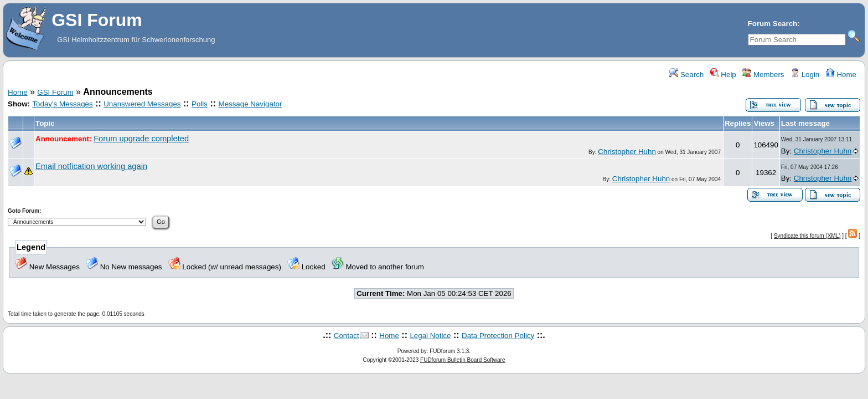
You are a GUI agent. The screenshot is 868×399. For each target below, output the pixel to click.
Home (841, 75)
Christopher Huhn (627, 152)
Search (686, 75)
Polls (200, 104)
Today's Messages (62, 104)
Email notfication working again (91, 166)
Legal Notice (430, 336)
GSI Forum (55, 92)
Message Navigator (250, 104)
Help (723, 75)
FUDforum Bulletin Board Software (463, 360)
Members (763, 75)
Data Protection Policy (498, 336)
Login (805, 75)
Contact (347, 336)
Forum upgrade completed (141, 139)
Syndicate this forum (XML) (807, 236)
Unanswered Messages (142, 104)
